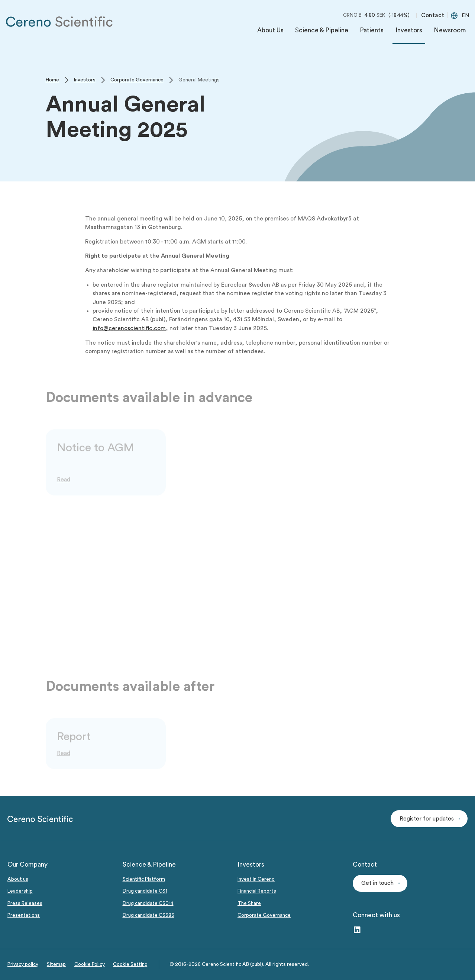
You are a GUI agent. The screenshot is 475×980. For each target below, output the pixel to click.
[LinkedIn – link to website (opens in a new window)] (357, 930)
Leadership (20, 891)
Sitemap (56, 964)
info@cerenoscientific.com (129, 328)
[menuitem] (270, 32)
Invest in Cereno (256, 879)
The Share (249, 903)
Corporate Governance (264, 915)
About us (18, 879)
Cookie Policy (90, 964)
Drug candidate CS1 (145, 891)
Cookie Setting (130, 964)
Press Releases (25, 903)
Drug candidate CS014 (148, 903)
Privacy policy (23, 964)
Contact (433, 15)
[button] (429, 819)
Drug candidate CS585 (148, 915)
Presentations (24, 915)
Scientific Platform (144, 879)
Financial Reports (257, 891)
